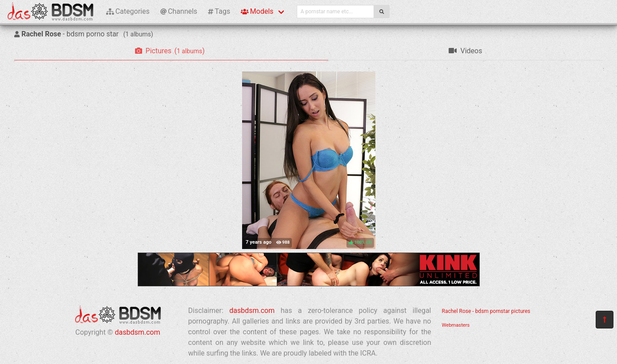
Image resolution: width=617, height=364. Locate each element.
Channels (179, 11)
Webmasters (456, 325)
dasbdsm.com (137, 332)
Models (257, 11)
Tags (219, 11)
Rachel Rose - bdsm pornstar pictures (486, 311)
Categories (128, 11)
